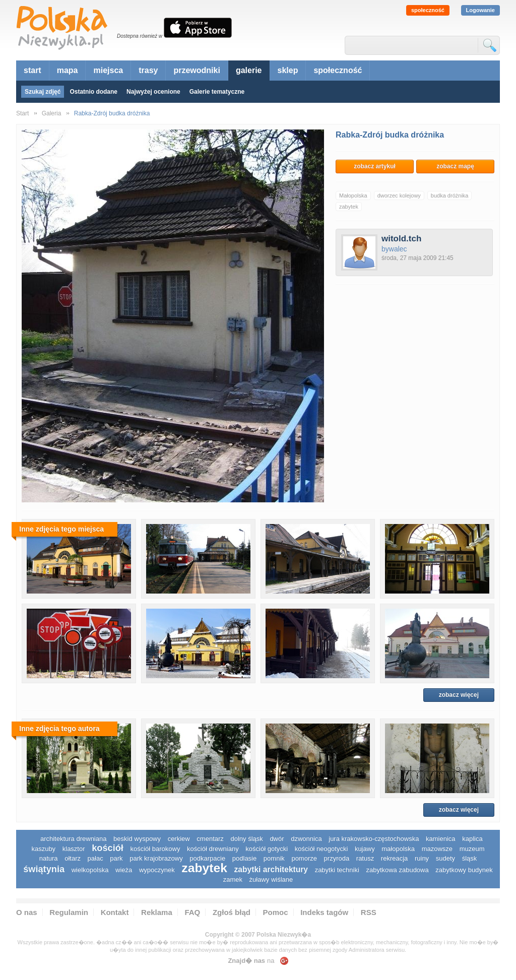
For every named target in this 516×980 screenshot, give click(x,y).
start (33, 70)
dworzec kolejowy (399, 195)
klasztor (74, 849)
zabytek (349, 207)
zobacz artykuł (375, 166)
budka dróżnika (450, 195)
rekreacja (394, 858)
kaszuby (43, 849)
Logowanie (480, 10)
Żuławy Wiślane (271, 879)
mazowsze (437, 849)
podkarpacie (207, 858)
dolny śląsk (246, 839)
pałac (95, 858)
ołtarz (73, 858)
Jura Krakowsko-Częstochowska (374, 839)
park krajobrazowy (156, 858)
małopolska (398, 849)
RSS (369, 912)
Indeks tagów (324, 912)
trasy (148, 70)
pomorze (304, 858)
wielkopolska (90, 870)
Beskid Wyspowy (137, 839)
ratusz (365, 858)
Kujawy (365, 849)
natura (49, 858)
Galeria (52, 113)
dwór (277, 839)
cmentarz (210, 839)
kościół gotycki (267, 849)
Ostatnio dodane (93, 92)
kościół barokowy (155, 849)
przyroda (337, 858)
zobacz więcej (459, 695)
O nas (27, 912)
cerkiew (179, 839)
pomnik (274, 858)
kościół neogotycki (321, 849)
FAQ (192, 912)
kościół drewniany (213, 849)
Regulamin (69, 912)
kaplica (472, 839)
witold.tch (401, 239)
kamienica (441, 839)
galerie (249, 70)
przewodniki (197, 70)
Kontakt (115, 912)
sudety (445, 858)
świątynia (44, 869)
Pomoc (276, 912)
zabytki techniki (337, 870)
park (116, 858)
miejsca (108, 70)
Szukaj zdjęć (43, 92)
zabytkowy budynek (464, 870)
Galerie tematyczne (217, 92)
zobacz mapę (455, 166)
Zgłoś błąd (232, 912)
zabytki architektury (271, 869)
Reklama (157, 912)
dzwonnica (306, 839)
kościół (108, 848)
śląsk (470, 858)
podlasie (244, 858)
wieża (124, 870)
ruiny (422, 858)
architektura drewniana (74, 839)
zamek (233, 879)
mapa (68, 70)
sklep (288, 70)
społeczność (428, 10)
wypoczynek (157, 870)
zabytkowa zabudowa (397, 870)
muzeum (472, 849)
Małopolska (353, 195)
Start (22, 113)
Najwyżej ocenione (153, 92)
